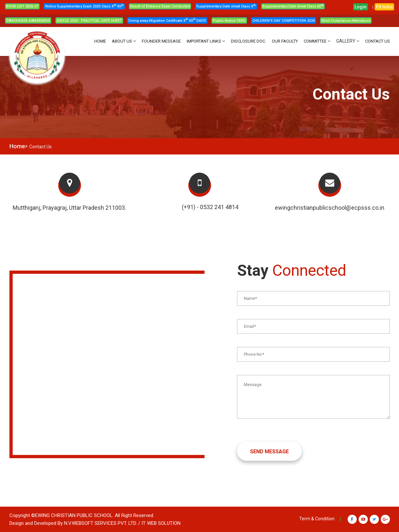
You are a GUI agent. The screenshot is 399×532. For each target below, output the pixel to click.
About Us (122, 41)
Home (17, 146)
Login (360, 7)
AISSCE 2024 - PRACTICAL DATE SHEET (89, 21)
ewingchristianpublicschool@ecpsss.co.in (330, 208)
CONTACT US (378, 41)
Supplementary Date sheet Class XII (293, 6)
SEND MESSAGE (269, 452)
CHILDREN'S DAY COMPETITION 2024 (284, 21)
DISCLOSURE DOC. (248, 41)
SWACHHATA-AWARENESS (28, 21)
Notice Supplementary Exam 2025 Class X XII (84, 6)
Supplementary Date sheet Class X (226, 6)
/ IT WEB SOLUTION (159, 523)
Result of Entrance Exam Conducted (160, 6)
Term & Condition (317, 519)
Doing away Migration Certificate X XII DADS (167, 21)
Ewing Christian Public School (74, 515)
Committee (315, 41)
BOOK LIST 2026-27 (22, 6)
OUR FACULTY (285, 41)
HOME (100, 41)
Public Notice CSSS (229, 21)
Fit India (384, 7)
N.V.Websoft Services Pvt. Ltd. (100, 523)
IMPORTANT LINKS (204, 41)
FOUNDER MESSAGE (161, 41)
